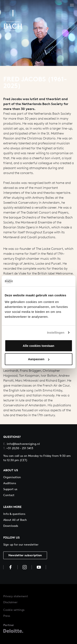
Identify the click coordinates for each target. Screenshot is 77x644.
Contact (9, 495)
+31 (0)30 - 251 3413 (18, 448)
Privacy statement (16, 596)
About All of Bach (15, 520)
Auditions (10, 483)
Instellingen (56, 333)
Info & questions (14, 514)
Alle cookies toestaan (38, 345)
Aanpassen (39, 359)
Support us (10, 489)
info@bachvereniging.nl (22, 444)
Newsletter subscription (25, 555)
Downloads (11, 526)
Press (7, 616)
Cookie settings (14, 610)
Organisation (12, 477)
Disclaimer (10, 602)
